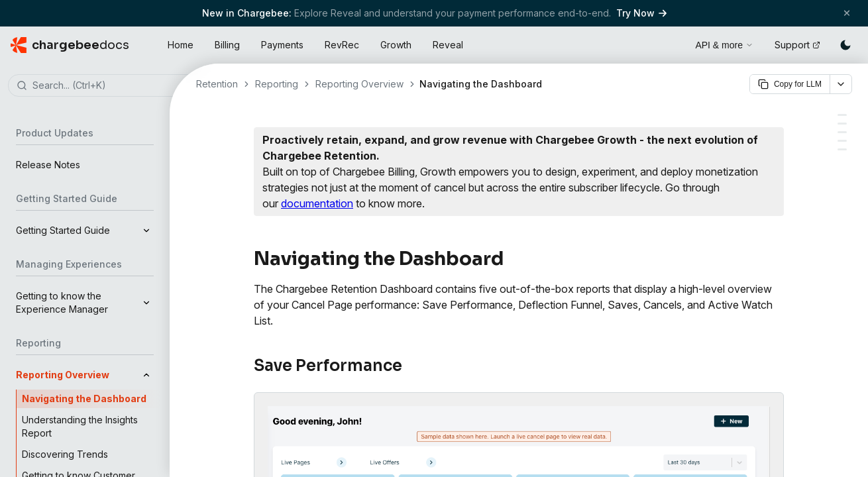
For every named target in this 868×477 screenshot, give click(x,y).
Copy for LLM (790, 84)
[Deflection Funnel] (842, 124)
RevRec (342, 45)
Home (181, 45)
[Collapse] (146, 375)
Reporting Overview (359, 84)
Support (797, 45)
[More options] (841, 84)
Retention (217, 84)
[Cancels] (842, 132)
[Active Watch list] (842, 149)
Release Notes (48, 165)
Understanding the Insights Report (80, 426)
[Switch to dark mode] (845, 45)
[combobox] (105, 86)
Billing (227, 45)
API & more (724, 45)
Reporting (277, 84)
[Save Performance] (842, 115)
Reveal (448, 45)
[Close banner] (847, 13)
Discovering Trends (65, 454)
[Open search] (670, 43)
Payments (282, 45)
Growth (396, 45)
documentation (317, 203)
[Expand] (146, 231)
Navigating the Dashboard (84, 398)
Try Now (641, 13)
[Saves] (842, 141)
